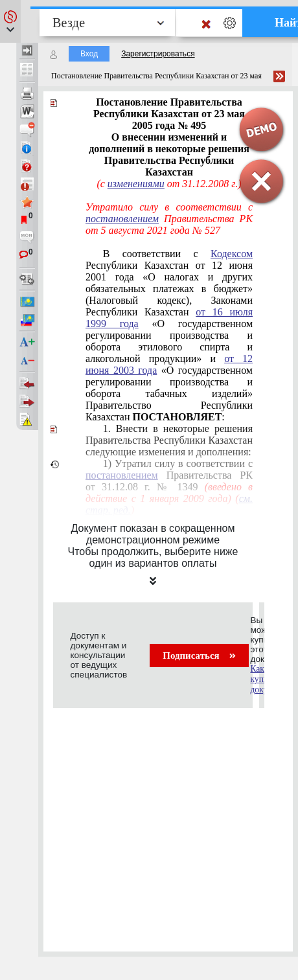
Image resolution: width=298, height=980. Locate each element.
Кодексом (232, 254)
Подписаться (199, 655)
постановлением (122, 219)
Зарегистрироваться (158, 54)
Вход (89, 54)
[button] (10, 21)
